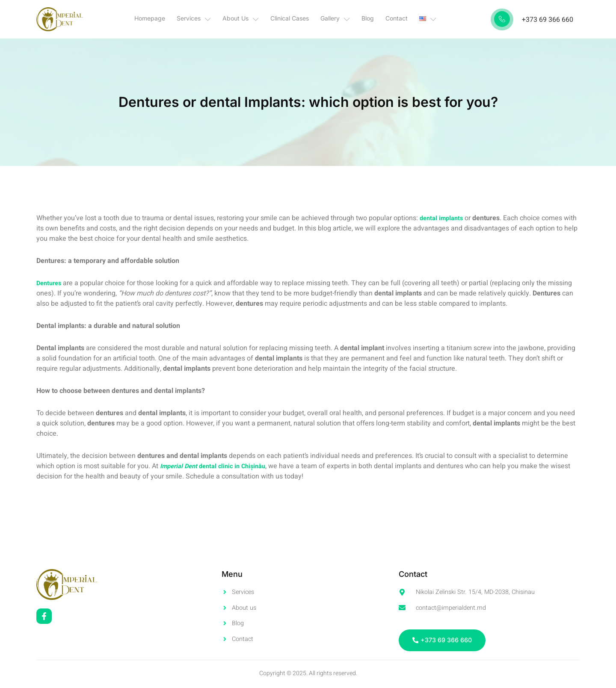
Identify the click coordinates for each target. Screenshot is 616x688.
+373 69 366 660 (548, 20)
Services (203, 19)
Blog (365, 19)
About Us (247, 19)
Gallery (335, 19)
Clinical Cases (293, 19)
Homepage (162, 19)
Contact (391, 19)
